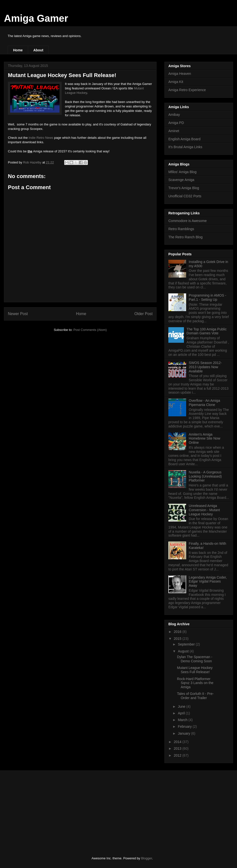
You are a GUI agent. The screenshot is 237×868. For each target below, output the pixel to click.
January (184, 733)
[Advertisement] (44, 809)
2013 (178, 748)
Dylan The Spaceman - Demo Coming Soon (195, 659)
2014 (178, 742)
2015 (178, 639)
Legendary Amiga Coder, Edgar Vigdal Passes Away (208, 582)
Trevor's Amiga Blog (184, 188)
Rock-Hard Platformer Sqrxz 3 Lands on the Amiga (195, 683)
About (38, 50)
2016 (178, 632)
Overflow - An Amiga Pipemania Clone (205, 403)
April (182, 713)
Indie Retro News (41, 138)
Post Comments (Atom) (90, 330)
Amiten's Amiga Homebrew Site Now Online (205, 439)
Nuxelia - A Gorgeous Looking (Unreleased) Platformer (205, 476)
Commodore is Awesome (188, 221)
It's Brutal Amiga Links (185, 147)
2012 (178, 755)
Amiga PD (176, 123)
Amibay (174, 115)
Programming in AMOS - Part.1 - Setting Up (208, 297)
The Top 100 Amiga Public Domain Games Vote (207, 331)
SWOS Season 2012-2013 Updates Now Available (205, 367)
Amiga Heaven (180, 74)
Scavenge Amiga (181, 180)
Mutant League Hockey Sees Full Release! (195, 670)
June (182, 707)
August (184, 651)
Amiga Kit (176, 82)
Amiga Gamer (36, 18)
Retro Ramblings (181, 229)
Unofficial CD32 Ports (185, 196)
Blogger (146, 858)
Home (18, 50)
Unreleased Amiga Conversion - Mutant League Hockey (204, 510)
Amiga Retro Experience (187, 90)
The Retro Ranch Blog (186, 237)
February (185, 727)
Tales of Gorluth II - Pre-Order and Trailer (195, 696)
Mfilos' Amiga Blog (182, 172)
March (183, 720)
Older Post (143, 314)
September (187, 644)
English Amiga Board (184, 139)
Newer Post (18, 314)
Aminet (174, 131)
